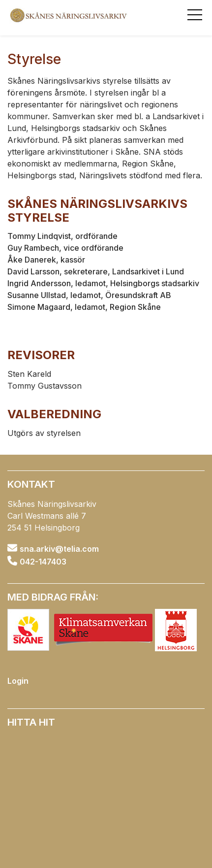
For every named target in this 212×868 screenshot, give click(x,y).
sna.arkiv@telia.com (59, 548)
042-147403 (43, 562)
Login (18, 681)
